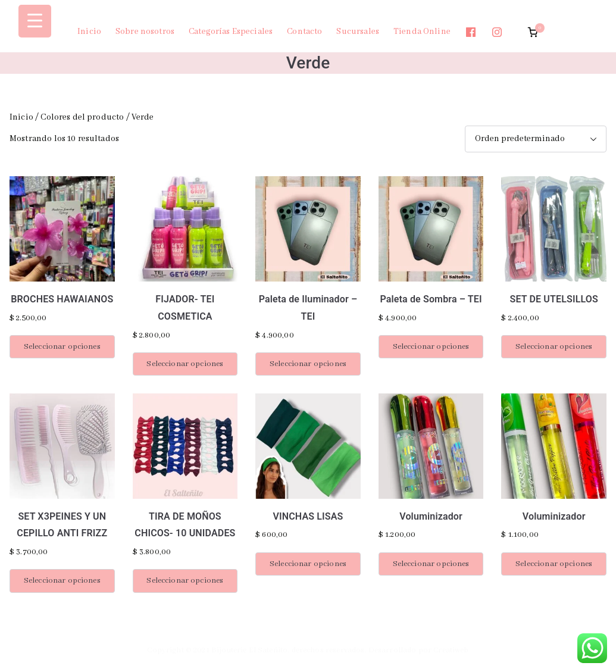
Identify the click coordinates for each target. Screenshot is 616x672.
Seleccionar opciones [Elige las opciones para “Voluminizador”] (431, 564)
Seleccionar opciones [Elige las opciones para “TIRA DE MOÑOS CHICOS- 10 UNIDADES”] (185, 581)
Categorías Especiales (231, 32)
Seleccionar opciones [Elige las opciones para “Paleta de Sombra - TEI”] (431, 347)
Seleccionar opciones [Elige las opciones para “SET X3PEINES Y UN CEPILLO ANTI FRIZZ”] (62, 581)
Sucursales (358, 32)
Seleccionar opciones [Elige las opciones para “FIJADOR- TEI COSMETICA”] (185, 364)
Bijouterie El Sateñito (249, 650)
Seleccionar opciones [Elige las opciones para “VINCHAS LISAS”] (308, 564)
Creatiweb (451, 650)
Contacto (304, 32)
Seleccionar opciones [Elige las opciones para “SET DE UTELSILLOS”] (554, 347)
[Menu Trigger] (35, 21)
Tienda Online (422, 32)
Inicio (89, 32)
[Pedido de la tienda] (536, 139)
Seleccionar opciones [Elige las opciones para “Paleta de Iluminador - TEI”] (308, 364)
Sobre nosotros (145, 32)
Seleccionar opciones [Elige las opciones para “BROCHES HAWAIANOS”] (62, 347)
